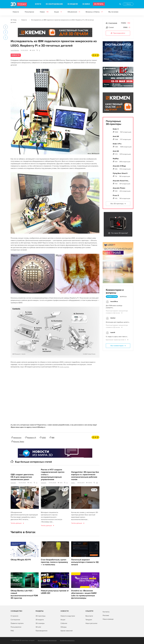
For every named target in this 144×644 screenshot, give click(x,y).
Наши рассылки (91, 623)
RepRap (116, 159)
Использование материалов (47, 640)
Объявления (74, 12)
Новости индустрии (68, 616)
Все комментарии (117, 346)
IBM (53, 438)
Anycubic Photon (119, 188)
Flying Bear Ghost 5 (120, 173)
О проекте (14, 616)
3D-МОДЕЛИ (73, 4)
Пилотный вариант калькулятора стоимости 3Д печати (85, 562)
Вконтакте (89, 616)
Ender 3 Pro (117, 144)
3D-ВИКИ (86, 4)
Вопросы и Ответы (94, 12)
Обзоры (64, 627)
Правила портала (17, 623)
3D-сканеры (40, 623)
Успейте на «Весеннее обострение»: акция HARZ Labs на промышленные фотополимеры (84, 594)
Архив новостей (67, 631)
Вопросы (123, 297)
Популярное (29, 12)
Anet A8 (116, 136)
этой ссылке (64, 367)
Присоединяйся (118, 33)
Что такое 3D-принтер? (119, 233)
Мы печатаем (113, 12)
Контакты (106, 612)
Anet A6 (116, 151)
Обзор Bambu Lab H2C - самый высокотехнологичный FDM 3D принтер (24, 594)
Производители (41, 631)
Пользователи (16, 627)
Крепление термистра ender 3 (116, 340)
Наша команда (108, 619)
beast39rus (114, 301)
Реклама (22, 34)
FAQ (12, 631)
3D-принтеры (40, 616)
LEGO (44, 438)
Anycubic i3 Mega (119, 166)
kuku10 (113, 332)
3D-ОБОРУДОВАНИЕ (54, 4)
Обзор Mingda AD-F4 (21, 560)
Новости (16, 12)
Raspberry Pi (32, 438)
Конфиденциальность (67, 640)
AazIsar (113, 318)
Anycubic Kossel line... (121, 181)
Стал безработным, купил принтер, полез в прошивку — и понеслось (54, 562)
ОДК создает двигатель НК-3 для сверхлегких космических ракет (22, 477)
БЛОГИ (38, 4)
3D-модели (40, 620)
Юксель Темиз (19, 442)
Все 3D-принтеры (117, 204)
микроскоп (17, 438)
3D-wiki (38, 627)
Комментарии (112, 297)
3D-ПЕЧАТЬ (99, 4)
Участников (113, 23)
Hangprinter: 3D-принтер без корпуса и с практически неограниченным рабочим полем (85, 476)
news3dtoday (15, 50)
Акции (58, 12)
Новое (44, 12)
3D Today (14, 20)
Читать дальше (16, 523)
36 (97, 483)
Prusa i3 (116, 195)
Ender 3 (116, 129)
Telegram (89, 620)
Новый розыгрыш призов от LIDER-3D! (55, 592)
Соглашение (15, 620)
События (64, 623)
